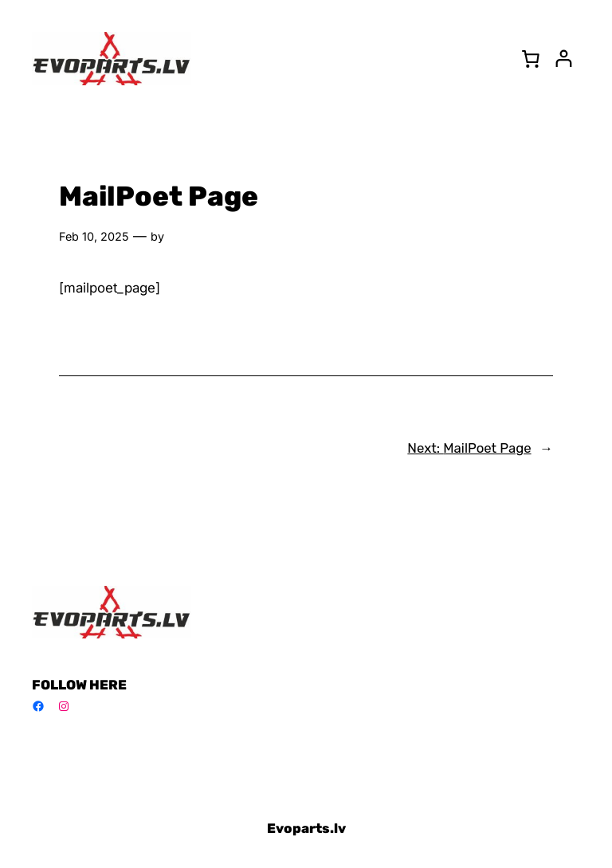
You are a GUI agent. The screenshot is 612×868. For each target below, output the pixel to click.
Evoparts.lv (306, 828)
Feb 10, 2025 (94, 236)
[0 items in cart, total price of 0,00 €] (531, 58)
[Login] (564, 59)
